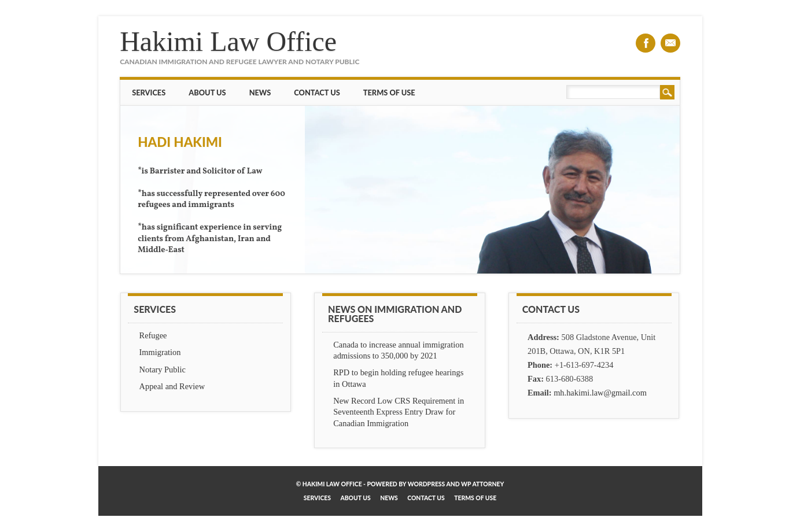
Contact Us (317, 93)
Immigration (160, 352)
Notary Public (163, 370)
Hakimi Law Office (228, 41)
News (260, 93)
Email (670, 43)
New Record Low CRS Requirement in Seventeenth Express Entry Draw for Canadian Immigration (399, 412)
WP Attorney (482, 484)
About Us (207, 93)
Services (149, 93)
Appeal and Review (172, 386)
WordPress (427, 484)
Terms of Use (389, 93)
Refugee (153, 335)
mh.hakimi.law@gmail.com (600, 393)
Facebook (646, 43)
